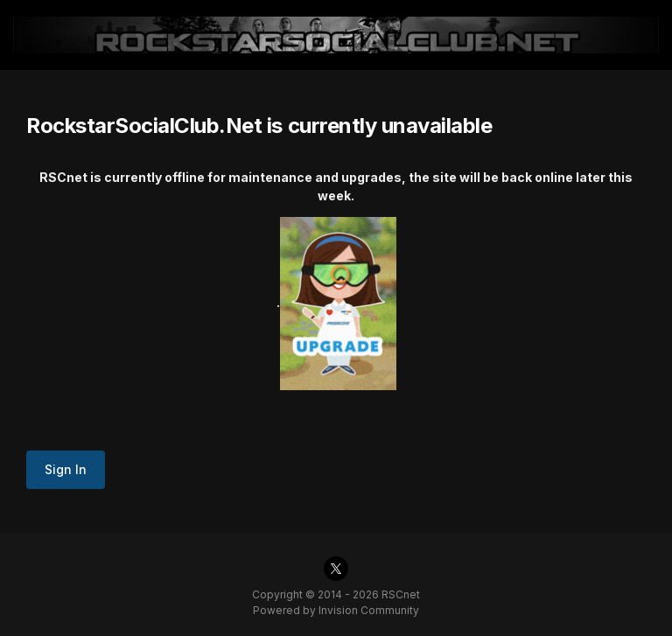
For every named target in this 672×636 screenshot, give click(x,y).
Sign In (66, 469)
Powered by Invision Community (336, 610)
